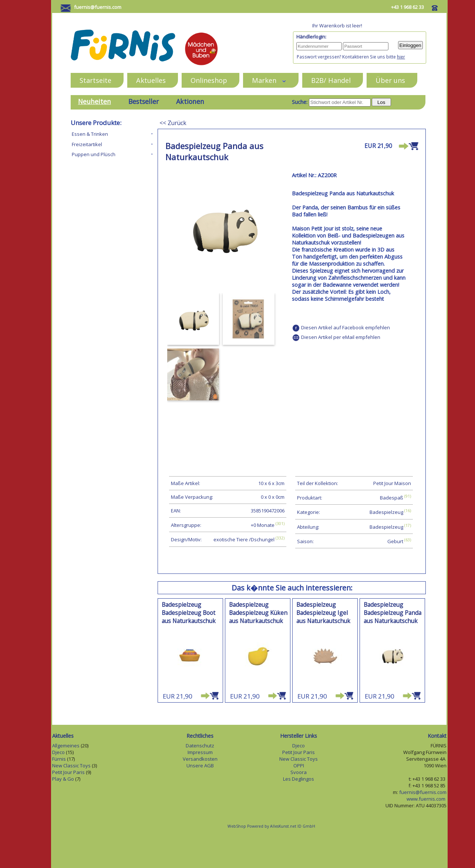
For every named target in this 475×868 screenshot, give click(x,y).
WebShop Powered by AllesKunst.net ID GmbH (271, 826)
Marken (269, 80)
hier (401, 57)
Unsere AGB (200, 766)
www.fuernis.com (427, 799)
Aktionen (190, 101)
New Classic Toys (71, 766)
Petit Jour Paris (68, 772)
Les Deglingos (299, 779)
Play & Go (63, 779)
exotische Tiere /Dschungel (244, 540)
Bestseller (144, 101)
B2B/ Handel (331, 80)
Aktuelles (151, 80)
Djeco (58, 752)
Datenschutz (200, 746)
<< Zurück (173, 123)
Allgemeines (66, 746)
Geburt (395, 541)
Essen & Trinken (90, 134)
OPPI (299, 766)
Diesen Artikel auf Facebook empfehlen (346, 327)
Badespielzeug (386, 512)
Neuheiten (95, 101)
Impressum (200, 752)
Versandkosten (200, 759)
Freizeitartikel (87, 144)
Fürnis (59, 759)
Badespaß (392, 498)
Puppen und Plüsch (94, 154)
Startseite (95, 80)
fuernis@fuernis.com (98, 7)
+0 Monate (263, 525)
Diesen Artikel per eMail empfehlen (341, 337)
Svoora (299, 772)
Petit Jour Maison (392, 483)
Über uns (390, 80)
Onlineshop (209, 80)
